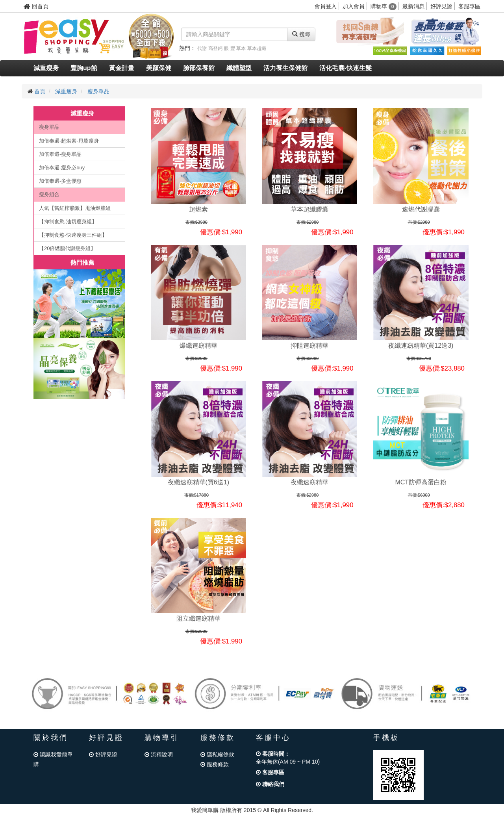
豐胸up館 (84, 68)
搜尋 (301, 34)
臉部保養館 (199, 68)
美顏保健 (159, 68)
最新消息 (413, 6)
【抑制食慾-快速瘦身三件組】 (73, 235)
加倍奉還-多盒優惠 (60, 181)
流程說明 (159, 755)
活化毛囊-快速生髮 (346, 68)
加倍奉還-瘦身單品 (60, 154)
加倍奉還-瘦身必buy (62, 168)
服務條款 (215, 764)
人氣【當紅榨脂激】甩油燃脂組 (75, 208)
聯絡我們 (270, 784)
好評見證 (441, 6)
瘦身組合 (49, 194)
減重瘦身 (46, 68)
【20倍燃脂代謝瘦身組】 (67, 248)
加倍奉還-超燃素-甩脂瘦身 (69, 141)
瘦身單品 (98, 91)
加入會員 (354, 6)
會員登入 (326, 6)
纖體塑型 (239, 68)
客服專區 (469, 6)
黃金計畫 (122, 68)
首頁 (40, 91)
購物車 (384, 6)
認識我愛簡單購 (53, 759)
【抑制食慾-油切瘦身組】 (68, 222)
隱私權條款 (217, 755)
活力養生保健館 (285, 68)
